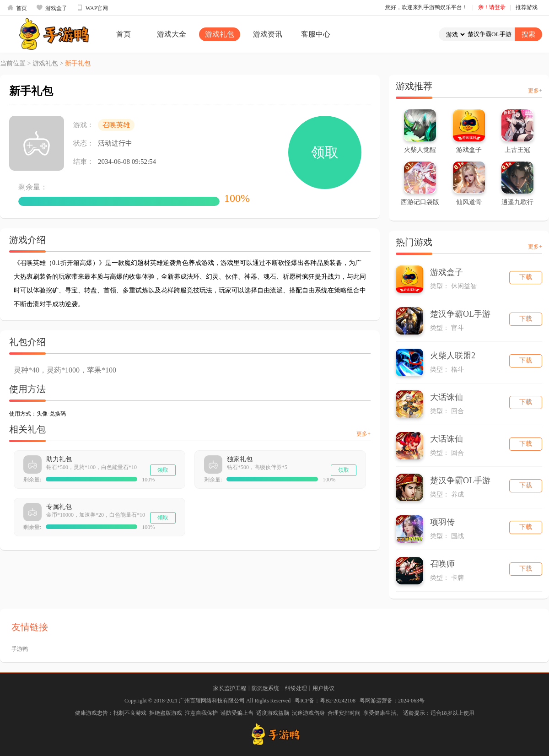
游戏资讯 (268, 34)
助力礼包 (59, 459)
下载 (526, 277)
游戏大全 (172, 34)
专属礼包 (59, 507)
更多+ (363, 434)
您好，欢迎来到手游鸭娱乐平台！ (426, 7)
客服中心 (316, 34)
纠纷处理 (296, 688)
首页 (17, 8)
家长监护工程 (230, 688)
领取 (325, 152)
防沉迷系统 (265, 688)
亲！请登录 (492, 7)
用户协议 (323, 688)
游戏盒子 (52, 8)
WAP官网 (92, 8)
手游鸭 (20, 649)
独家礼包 (240, 459)
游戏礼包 (220, 34)
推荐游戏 (527, 7)
